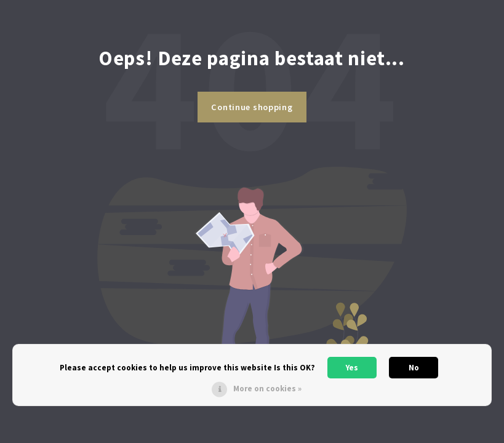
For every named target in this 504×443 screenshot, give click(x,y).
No (414, 368)
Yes (352, 368)
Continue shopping (252, 107)
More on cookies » (267, 389)
